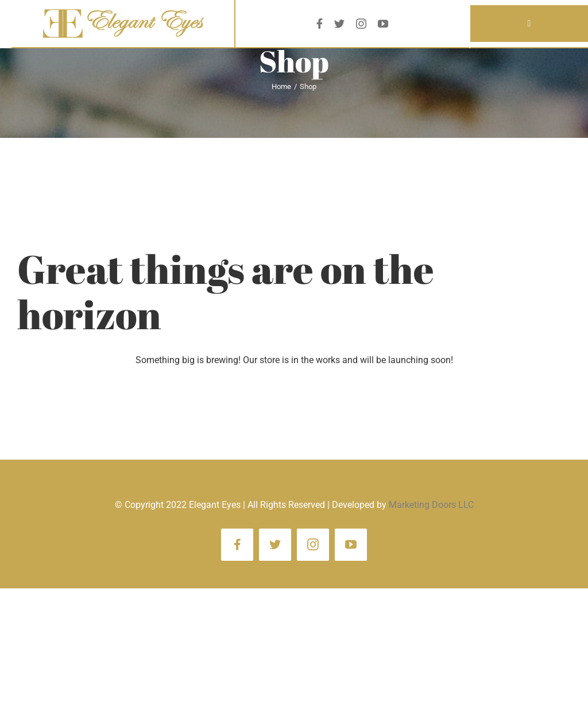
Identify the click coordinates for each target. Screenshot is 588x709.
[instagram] (361, 24)
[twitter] (339, 24)
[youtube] (383, 24)
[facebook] (320, 24)
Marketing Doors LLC (431, 505)
